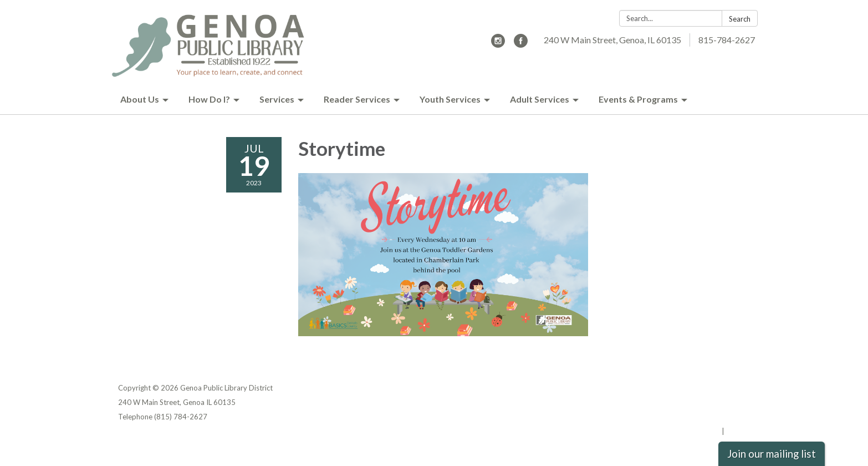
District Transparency (711, 402)
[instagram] (498, 44)
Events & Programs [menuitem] (638, 99)
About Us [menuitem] (140, 99)
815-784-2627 (727, 40)
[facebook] (521, 44)
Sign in (738, 431)
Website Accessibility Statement (691, 417)
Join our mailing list (772, 454)
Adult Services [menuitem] (540, 99)
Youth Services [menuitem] (450, 99)
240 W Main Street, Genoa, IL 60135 (612, 40)
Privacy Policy (726, 388)
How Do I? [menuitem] (209, 99)
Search (740, 19)
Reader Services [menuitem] (357, 99)
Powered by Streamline (679, 431)
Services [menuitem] (277, 99)
